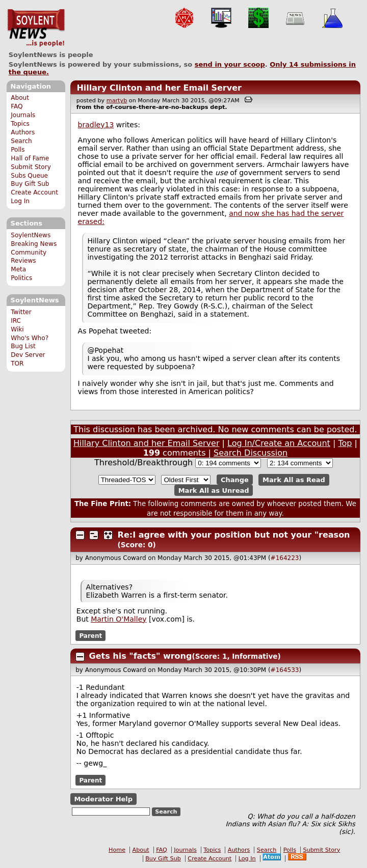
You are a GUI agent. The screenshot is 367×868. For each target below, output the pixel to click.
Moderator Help (103, 799)
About (20, 98)
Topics (20, 124)
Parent (90, 636)
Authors (23, 132)
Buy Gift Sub (30, 184)
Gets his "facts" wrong (141, 656)
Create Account (34, 192)
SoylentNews (36, 28)
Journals (23, 115)
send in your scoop (230, 64)
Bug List (23, 346)
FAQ (17, 106)
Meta (18, 269)
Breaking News (34, 244)
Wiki (17, 329)
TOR (17, 363)
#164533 (285, 670)
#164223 (285, 558)
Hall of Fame (30, 158)
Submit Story (31, 167)
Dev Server (28, 355)
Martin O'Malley (119, 619)
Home (117, 850)
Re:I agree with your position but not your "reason (234, 535)
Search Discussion (251, 453)
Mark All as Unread (214, 490)
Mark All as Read (294, 480)
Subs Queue (29, 176)
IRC (16, 321)
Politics (21, 278)
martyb (117, 101)
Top (345, 443)
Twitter (21, 312)
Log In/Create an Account (279, 443)
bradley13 (96, 125)
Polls (18, 150)
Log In (20, 201)
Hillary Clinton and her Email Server (159, 88)
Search (21, 141)
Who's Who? (30, 338)
